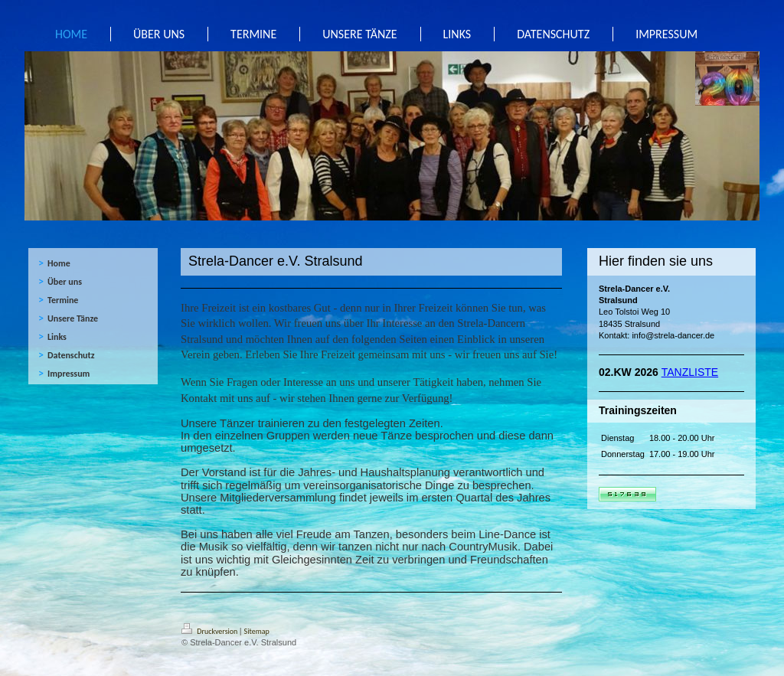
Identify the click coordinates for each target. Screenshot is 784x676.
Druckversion (211, 631)
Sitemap (257, 631)
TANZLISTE (690, 372)
